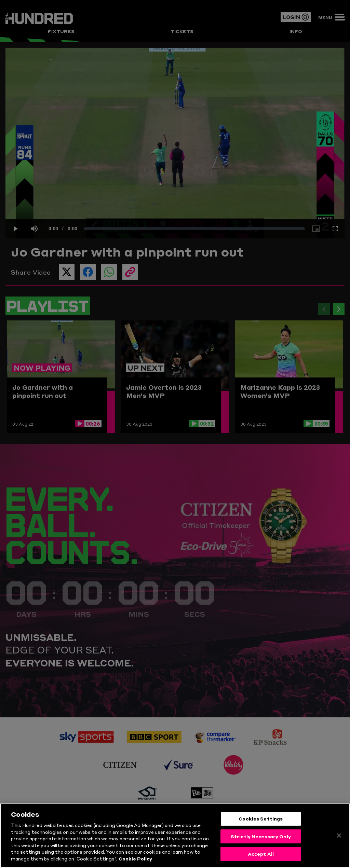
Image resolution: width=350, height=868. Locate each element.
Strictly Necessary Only (261, 838)
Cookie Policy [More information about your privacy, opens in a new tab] (135, 860)
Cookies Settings (261, 821)
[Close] (339, 838)
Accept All (261, 856)
